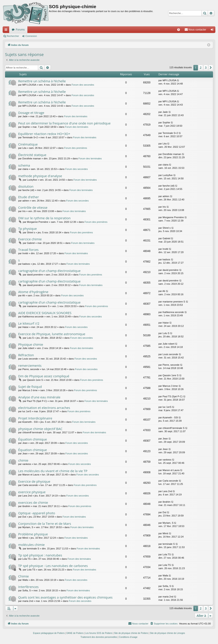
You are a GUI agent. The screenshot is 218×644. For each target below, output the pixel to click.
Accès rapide (7, 31)
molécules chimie (31, 545)
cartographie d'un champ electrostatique (49, 302)
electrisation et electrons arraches (44, 408)
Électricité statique (32, 155)
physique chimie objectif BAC (40, 429)
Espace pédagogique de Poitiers (49, 633)
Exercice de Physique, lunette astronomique (52, 334)
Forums (20, 30)
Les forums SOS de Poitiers (99, 633)
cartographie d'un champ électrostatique (49, 271)
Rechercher (13, 36)
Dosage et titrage (31, 113)
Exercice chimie (30, 239)
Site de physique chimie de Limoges (167, 633)
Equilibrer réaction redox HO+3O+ (44, 134)
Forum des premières (76, 148)
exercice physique (32, 492)
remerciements (30, 365)
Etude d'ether (28, 197)
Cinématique (28, 144)
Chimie (24, 576)
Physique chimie (31, 344)
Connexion (31, 36)
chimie (23, 460)
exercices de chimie (33, 502)
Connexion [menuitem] (213, 31)
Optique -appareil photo (37, 513)
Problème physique (33, 534)
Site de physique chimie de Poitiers (131, 633)
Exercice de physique (34, 481)
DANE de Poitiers (75, 633)
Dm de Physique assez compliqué (44, 376)
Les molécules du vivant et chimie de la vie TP (53, 471)
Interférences (28, 587)
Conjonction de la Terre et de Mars (45, 523)
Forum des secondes (83, 85)
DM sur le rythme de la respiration (44, 218)
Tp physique (27, 228)
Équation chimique (33, 439)
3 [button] (206, 67)
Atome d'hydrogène (33, 292)
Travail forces (28, 250)
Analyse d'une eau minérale (39, 397)
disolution (26, 186)
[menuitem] (179, 30)
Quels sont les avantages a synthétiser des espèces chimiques (65, 597)
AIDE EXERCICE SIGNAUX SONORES (45, 313)
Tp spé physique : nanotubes (40, 555)
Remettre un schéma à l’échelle (42, 81)
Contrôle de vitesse (33, 207)
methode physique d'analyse (40, 176)
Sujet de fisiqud (30, 387)
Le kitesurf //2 (29, 323)
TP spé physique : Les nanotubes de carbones (53, 566)
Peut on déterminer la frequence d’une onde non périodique (64, 123)
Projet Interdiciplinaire (35, 418)
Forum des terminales (76, 116)
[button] (211, 68)
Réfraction (26, 355)
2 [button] (201, 67)
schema (24, 165)
